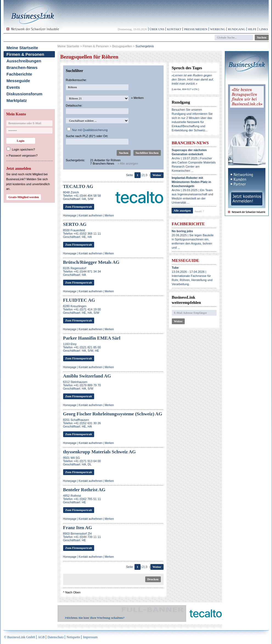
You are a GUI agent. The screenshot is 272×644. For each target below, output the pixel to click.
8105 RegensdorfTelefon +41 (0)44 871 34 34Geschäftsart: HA (82, 271)
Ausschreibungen (24, 61)
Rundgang (236, 29)
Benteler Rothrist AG (84, 490)
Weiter (157, 175)
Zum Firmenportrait (79, 207)
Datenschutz (56, 637)
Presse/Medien (196, 29)
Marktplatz (17, 100)
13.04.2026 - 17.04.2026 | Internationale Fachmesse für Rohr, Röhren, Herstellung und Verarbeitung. (192, 276)
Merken (109, 216)
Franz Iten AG (78, 528)
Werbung (218, 29)
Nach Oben (73, 592)
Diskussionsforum (25, 94)
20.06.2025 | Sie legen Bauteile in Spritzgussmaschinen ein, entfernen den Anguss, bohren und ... (193, 239)
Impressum (90, 637)
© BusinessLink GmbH (20, 637)
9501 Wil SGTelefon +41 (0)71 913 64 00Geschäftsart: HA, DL (82, 461)
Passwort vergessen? (23, 156)
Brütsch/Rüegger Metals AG (91, 262)
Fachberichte (19, 74)
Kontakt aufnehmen (91, 216)
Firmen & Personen (26, 54)
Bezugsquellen (122, 46)
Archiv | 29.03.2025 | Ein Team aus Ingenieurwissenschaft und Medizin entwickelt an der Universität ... (193, 190)
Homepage (70, 216)
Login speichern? (24, 149)
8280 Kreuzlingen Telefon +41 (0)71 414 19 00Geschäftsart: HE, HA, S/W (82, 309)
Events (13, 87)
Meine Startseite (22, 48)
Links (263, 29)
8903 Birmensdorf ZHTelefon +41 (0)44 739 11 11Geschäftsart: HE (82, 537)
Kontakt (174, 29)
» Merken (138, 98)
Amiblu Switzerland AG (87, 376)
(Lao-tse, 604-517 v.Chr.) (185, 89)
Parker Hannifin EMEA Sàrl (92, 338)
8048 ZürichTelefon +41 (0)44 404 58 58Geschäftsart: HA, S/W (82, 196)
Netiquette (73, 637)
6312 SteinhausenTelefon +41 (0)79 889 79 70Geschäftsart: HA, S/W (82, 385)
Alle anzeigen (182, 210)
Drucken (153, 579)
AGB (41, 637)
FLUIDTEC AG (79, 300)
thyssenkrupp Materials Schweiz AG (99, 452)
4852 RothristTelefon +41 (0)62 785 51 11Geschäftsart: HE (82, 499)
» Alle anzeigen (128, 163)
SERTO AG (75, 224)
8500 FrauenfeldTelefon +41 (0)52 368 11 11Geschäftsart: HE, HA (82, 234)
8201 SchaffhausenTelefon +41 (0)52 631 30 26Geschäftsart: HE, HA (82, 423)
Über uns (157, 29)
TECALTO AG (78, 186)
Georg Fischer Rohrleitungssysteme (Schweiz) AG (113, 414)
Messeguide (18, 81)
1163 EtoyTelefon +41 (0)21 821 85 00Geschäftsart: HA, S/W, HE (82, 347)
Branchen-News (22, 67)
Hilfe (252, 29)
